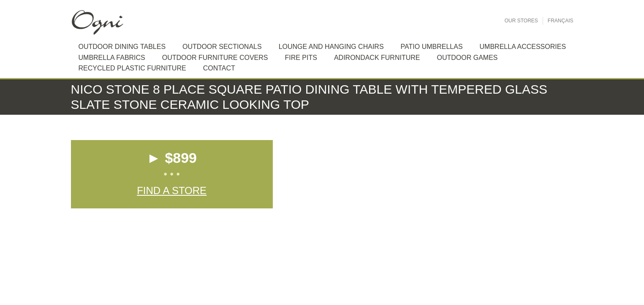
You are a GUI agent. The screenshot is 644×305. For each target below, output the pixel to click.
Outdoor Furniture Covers (215, 58)
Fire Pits (301, 58)
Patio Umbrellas (432, 47)
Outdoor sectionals (222, 47)
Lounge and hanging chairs (331, 47)
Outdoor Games (467, 58)
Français (561, 21)
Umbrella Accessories (523, 47)
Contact (219, 68)
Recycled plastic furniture (132, 68)
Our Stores (521, 21)
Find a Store (172, 190)
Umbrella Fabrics (112, 58)
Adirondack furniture (377, 58)
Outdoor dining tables (122, 47)
